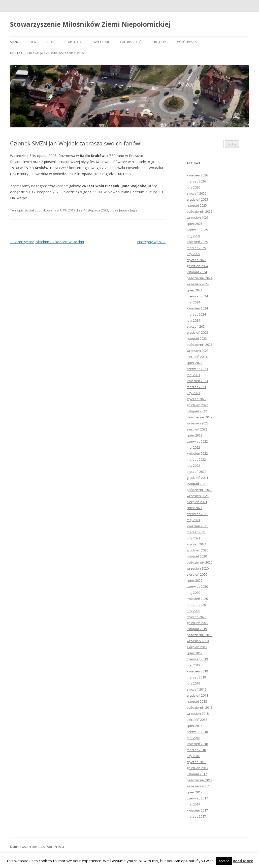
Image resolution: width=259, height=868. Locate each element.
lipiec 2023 (195, 363)
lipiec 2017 (195, 792)
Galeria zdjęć (131, 42)
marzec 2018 (196, 750)
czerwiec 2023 (197, 369)
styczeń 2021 (197, 544)
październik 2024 (200, 278)
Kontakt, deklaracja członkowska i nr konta (47, 53)
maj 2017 (193, 804)
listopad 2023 (197, 338)
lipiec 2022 (195, 435)
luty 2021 (193, 538)
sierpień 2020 (197, 574)
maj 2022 (193, 447)
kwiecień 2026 (197, 175)
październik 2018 (200, 707)
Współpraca (187, 42)
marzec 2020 (196, 605)
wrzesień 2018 (198, 714)
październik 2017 (200, 780)
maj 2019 (193, 665)
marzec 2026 (196, 181)
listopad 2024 (197, 272)
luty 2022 (193, 466)
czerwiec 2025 (197, 230)
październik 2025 (200, 211)
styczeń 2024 (197, 326)
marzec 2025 (196, 248)
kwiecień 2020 (197, 599)
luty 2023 (193, 393)
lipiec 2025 (195, 224)
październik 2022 (200, 417)
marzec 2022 (196, 459)
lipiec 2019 (195, 653)
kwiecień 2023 (197, 381)
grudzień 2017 (197, 768)
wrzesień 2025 (198, 218)
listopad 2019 (197, 629)
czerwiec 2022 (197, 441)
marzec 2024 (196, 314)
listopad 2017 (197, 774)
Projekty (159, 42)
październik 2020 (200, 562)
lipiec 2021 (195, 508)
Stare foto (74, 42)
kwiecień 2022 (197, 453)
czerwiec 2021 (197, 514)
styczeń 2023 (197, 399)
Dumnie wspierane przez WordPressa (37, 847)
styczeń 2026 (197, 193)
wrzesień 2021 (198, 496)
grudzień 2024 (197, 266)
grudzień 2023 (197, 332)
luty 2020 (193, 611)
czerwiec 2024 (197, 296)
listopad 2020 (197, 556)
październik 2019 (200, 635)
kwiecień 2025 (197, 242)
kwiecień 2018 (197, 744)
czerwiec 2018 (197, 732)
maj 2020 (193, 593)
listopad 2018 (197, 701)
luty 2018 (193, 756)
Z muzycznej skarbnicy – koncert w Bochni (47, 242)
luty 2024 (193, 320)
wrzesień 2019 (198, 641)
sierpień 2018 (197, 720)
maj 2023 (193, 375)
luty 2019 (193, 683)
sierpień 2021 (197, 502)
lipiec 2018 (195, 726)
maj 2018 (193, 738)
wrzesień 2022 (198, 423)
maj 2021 (193, 520)
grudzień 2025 (197, 199)
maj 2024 (193, 302)
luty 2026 (193, 187)
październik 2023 (200, 345)
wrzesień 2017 (198, 786)
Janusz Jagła (128, 210)
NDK (51, 42)
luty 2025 (193, 254)
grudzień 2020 (197, 550)
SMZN (14, 42)
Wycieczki (101, 42)
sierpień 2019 (197, 647)
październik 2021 (200, 490)
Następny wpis (151, 242)
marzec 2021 (196, 532)
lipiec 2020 (195, 580)
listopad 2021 (197, 484)
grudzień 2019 (197, 623)
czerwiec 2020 (197, 586)
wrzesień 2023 (198, 351)
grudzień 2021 (197, 478)
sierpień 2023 (197, 357)
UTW (33, 42)
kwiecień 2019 (197, 671)
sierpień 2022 (197, 429)
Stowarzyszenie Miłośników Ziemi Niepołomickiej (90, 24)
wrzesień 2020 (198, 568)
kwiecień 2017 (197, 810)
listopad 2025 (197, 205)
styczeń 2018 (197, 762)
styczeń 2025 (197, 260)
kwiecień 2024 (197, 308)
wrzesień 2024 (198, 284)
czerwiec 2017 (197, 798)
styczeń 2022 (197, 472)
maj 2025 (193, 236)
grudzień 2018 (197, 695)
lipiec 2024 (195, 290)
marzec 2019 (196, 677)
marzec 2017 (196, 816)
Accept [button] (224, 861)
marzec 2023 (196, 387)
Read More (243, 861)
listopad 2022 (197, 411)
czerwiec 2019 (197, 659)
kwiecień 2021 (197, 526)
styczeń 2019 (197, 689)
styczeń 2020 (197, 617)
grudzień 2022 (197, 405)
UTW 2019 (68, 210)
